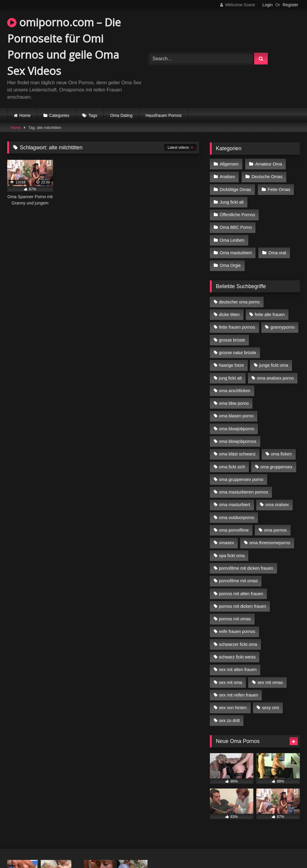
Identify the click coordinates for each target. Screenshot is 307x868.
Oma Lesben (232, 240)
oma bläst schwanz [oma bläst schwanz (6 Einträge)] (237, 454)
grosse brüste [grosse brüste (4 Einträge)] (232, 340)
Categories (59, 115)
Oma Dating (121, 115)
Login (267, 5)
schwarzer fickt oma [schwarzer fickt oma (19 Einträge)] (238, 644)
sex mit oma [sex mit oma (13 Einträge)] (231, 682)
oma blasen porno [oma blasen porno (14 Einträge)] (236, 416)
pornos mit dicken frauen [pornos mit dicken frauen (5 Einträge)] (243, 606)
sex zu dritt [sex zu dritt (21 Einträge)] (229, 720)
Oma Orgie (230, 265)
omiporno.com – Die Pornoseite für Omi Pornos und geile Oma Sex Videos (64, 47)
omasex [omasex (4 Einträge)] (226, 543)
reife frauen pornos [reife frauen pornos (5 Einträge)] (237, 631)
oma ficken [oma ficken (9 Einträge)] (281, 454)
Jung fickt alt (232, 202)
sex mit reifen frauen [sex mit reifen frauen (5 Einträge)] (238, 695)
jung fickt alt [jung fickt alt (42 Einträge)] (230, 378)
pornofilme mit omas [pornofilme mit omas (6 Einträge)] (238, 581)
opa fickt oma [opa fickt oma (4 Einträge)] (232, 556)
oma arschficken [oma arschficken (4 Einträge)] (235, 391)
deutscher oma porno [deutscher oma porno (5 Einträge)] (239, 302)
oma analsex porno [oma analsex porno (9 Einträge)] (275, 378)
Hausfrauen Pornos (164, 115)
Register (291, 5)
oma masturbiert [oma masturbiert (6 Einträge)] (234, 505)
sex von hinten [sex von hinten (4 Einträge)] (233, 708)
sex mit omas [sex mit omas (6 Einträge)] (270, 682)
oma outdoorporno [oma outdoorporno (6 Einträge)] (237, 518)
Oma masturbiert (236, 253)
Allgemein (229, 164)
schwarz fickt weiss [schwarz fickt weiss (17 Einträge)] (237, 657)
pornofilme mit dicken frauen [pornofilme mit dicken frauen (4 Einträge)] (246, 568)
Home (25, 115)
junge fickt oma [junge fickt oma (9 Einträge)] (274, 365)
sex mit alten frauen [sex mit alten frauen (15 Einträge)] (238, 670)
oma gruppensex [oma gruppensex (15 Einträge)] (276, 467)
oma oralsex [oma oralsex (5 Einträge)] (277, 505)
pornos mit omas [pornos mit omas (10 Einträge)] (235, 619)
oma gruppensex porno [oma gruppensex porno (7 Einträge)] (241, 479)
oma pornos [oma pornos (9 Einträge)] (275, 530)
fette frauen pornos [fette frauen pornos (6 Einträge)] (237, 327)
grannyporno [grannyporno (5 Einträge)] (283, 327)
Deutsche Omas (267, 177)
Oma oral (277, 253)
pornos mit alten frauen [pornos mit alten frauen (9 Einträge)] (241, 594)
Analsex (227, 177)
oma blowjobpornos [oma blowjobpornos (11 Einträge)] (238, 441)
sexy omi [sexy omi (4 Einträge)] (271, 708)
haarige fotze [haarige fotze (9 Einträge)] (231, 365)
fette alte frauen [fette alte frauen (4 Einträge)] (270, 315)
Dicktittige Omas (235, 189)
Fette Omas (279, 189)
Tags (93, 115)
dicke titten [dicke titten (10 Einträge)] (229, 315)
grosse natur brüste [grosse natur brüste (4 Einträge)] (237, 353)
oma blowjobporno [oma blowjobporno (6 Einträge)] (237, 429)
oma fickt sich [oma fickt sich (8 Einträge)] (232, 467)
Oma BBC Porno (236, 227)
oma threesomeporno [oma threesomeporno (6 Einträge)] (270, 543)
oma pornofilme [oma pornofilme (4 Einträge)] (234, 530)
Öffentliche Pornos (237, 215)
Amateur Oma (269, 164)
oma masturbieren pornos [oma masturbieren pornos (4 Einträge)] (243, 492)
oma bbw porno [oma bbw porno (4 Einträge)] (234, 403)
